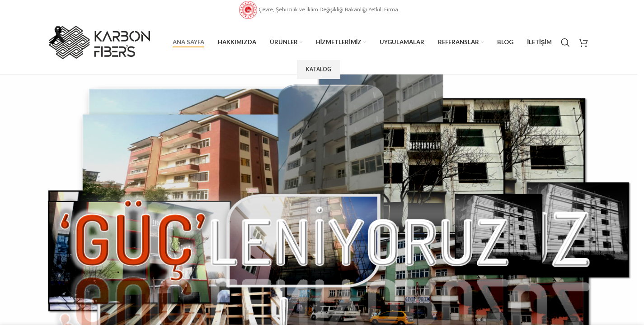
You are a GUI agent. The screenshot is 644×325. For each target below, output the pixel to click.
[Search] (565, 42)
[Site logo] (100, 42)
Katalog (319, 69)
